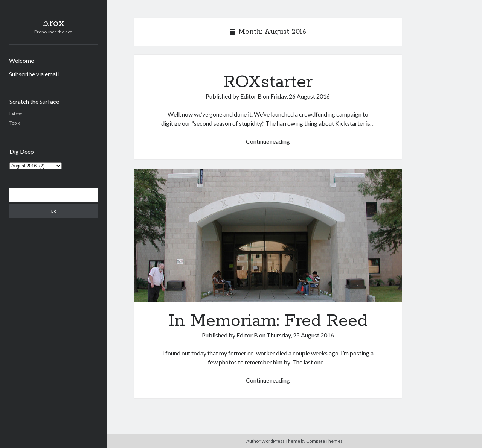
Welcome (21, 60)
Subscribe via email (34, 74)
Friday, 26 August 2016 (300, 96)
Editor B (251, 96)
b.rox (53, 23)
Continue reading (268, 141)
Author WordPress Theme (273, 441)
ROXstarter (268, 82)
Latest (16, 114)
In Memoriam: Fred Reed (268, 235)
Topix (15, 123)
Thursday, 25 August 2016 (300, 335)
